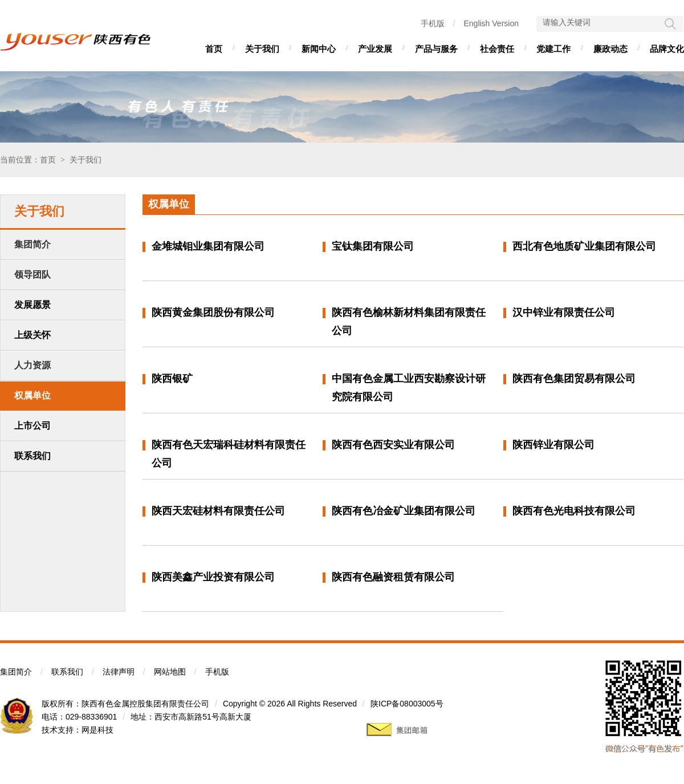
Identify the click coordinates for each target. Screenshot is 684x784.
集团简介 (16, 672)
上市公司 (32, 426)
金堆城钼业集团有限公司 (208, 246)
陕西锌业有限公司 (553, 445)
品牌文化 (667, 49)
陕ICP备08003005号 (407, 704)
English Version (491, 23)
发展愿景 (32, 305)
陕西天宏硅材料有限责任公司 (218, 511)
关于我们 (262, 49)
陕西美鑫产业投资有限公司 (213, 577)
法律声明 (119, 672)
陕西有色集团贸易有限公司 (574, 379)
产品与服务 (436, 49)
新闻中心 (319, 49)
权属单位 (32, 395)
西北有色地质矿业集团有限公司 (584, 246)
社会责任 (497, 49)
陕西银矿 (172, 379)
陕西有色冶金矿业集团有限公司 (404, 511)
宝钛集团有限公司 (373, 246)
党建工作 (553, 49)
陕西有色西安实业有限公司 (393, 445)
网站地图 (170, 672)
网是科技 (97, 730)
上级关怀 (32, 335)
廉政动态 (610, 49)
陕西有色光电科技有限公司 (574, 511)
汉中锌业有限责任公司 (564, 312)
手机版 (433, 23)
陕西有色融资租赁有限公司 (393, 577)
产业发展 (375, 49)
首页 (214, 49)
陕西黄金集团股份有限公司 (213, 312)
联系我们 (32, 456)
